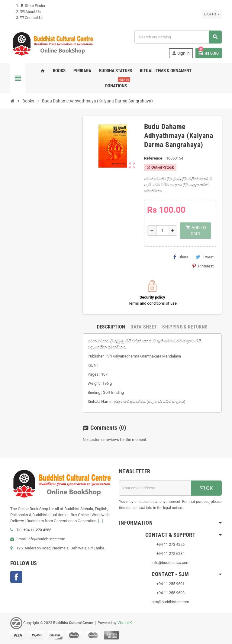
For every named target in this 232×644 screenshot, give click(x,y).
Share (181, 257)
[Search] (178, 37)
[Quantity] (162, 231)
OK (206, 488)
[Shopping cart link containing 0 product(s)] (209, 53)
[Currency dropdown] (212, 14)
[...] (100, 521)
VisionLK (125, 623)
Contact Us (32, 18)
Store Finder (33, 6)
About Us (30, 12)
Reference (153, 158)
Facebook (16, 577)
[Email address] (155, 488)
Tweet (205, 257)
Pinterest (203, 266)
